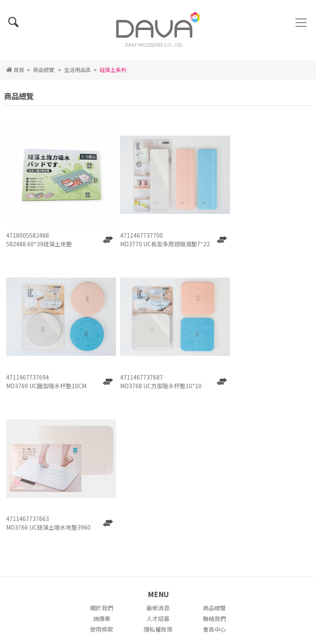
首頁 (15, 74)
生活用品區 (78, 74)
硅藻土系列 (113, 74)
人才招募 (158, 476)
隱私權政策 (158, 486)
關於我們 (102, 465)
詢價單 (102, 476)
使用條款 (102, 486)
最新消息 (158, 465)
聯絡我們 (214, 476)
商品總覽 (44, 74)
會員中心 (214, 486)
